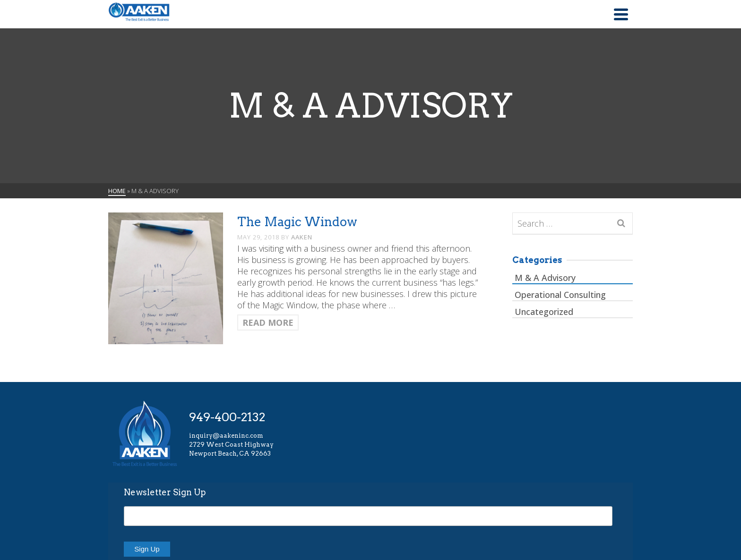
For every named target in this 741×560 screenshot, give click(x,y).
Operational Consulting (560, 295)
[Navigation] (621, 14)
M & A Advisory (545, 278)
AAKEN (302, 237)
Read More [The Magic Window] (268, 322)
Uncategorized (544, 312)
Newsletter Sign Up (165, 492)
